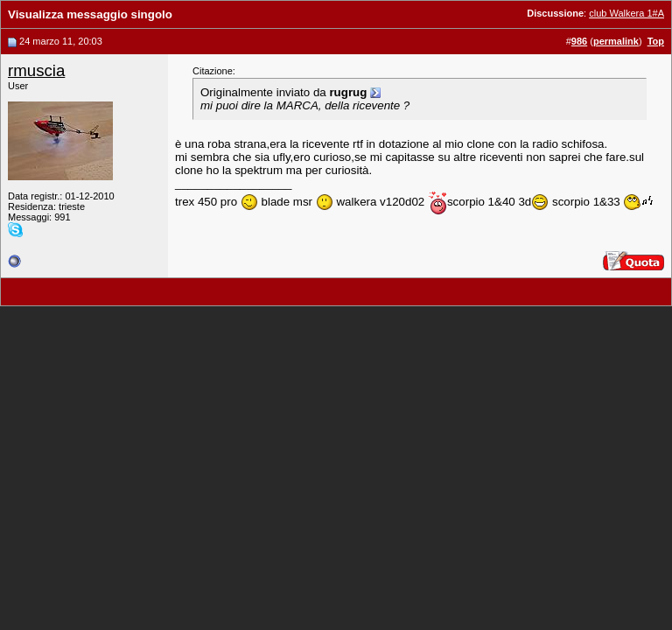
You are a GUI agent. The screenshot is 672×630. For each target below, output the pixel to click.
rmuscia (36, 70)
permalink (616, 41)
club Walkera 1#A (626, 13)
